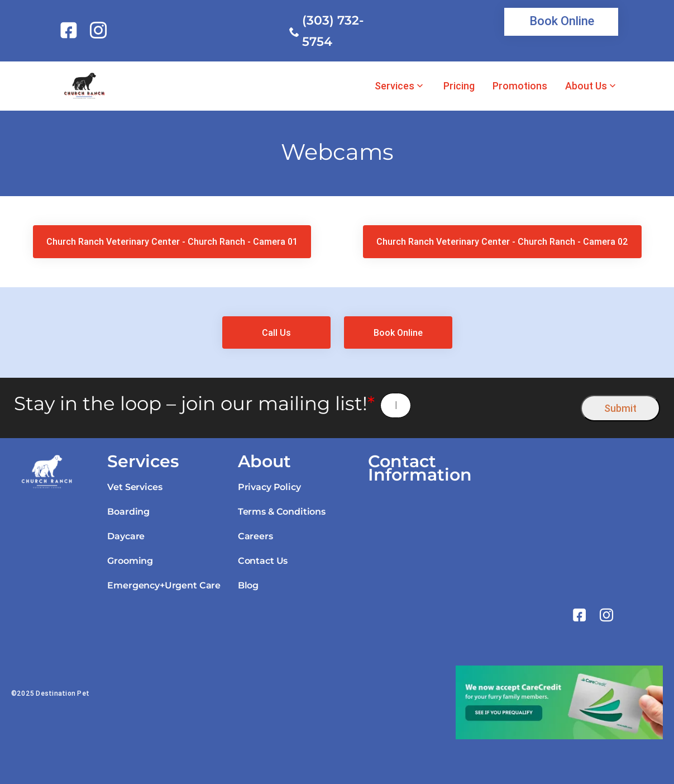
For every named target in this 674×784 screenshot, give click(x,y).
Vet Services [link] (135, 487)
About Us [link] (586, 86)
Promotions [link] (520, 86)
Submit (620, 408)
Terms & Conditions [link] (282, 512)
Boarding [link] (128, 512)
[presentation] (496, 405)
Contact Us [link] (263, 561)
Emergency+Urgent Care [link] (164, 585)
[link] (71, 30)
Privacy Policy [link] (269, 487)
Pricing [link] (459, 86)
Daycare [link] (126, 536)
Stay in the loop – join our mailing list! (194, 404)
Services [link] (395, 86)
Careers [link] (255, 536)
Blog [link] (248, 585)
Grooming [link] (130, 561)
